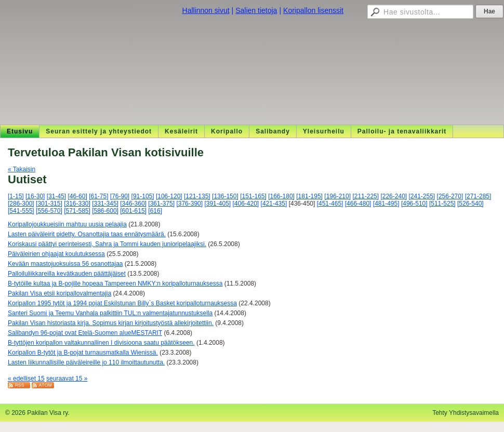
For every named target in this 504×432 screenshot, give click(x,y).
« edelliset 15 (26, 379)
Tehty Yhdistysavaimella (466, 413)
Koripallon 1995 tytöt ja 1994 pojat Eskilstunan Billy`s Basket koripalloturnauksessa (122, 303)
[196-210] (337, 196)
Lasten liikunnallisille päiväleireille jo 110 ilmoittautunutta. (86, 362)
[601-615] (133, 211)
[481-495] (386, 204)
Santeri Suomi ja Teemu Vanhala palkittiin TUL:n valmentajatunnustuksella (110, 313)
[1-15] (16, 196)
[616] (155, 211)
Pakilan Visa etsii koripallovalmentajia (59, 293)
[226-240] (394, 196)
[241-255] (422, 196)
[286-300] (21, 204)
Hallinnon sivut (206, 10)
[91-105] (143, 196)
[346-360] (133, 204)
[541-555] (21, 211)
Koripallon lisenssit (313, 10)
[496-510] (414, 204)
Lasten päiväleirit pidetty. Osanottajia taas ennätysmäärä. (87, 234)
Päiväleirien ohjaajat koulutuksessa (56, 254)
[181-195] (309, 196)
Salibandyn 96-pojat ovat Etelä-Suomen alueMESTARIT (85, 333)
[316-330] (77, 204)
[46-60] (77, 196)
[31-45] (56, 196)
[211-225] (366, 196)
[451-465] (330, 204)
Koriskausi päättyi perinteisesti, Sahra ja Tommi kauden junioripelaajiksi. (107, 244)
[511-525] (442, 204)
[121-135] (197, 196)
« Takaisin (22, 169)
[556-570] (49, 211)
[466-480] (358, 204)
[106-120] (169, 196)
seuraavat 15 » (67, 379)
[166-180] (281, 196)
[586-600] (105, 211)
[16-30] (35, 196)
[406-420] (246, 204)
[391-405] (217, 204)
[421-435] (274, 204)
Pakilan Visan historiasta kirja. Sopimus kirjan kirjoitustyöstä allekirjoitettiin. (111, 323)
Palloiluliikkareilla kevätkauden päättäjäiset (67, 274)
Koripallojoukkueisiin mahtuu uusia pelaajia (67, 224)
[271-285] (478, 196)
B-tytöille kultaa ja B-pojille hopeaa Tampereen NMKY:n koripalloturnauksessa (115, 283)
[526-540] (470, 204)
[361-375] (161, 204)
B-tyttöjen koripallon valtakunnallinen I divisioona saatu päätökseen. (101, 343)
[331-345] (105, 204)
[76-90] (120, 196)
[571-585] (77, 211)
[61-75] (98, 196)
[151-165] (253, 196)
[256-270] (450, 196)
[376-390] (189, 204)
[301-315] (49, 204)
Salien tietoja (256, 10)
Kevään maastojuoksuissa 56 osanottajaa (65, 264)
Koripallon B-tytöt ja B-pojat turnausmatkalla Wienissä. (83, 353)
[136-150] (225, 196)
